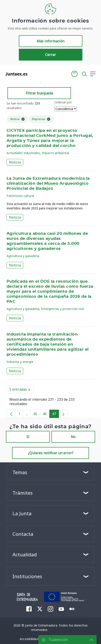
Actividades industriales (23, 153)
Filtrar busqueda (39, 93)
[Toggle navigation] (34, 74)
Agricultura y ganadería (23, 256)
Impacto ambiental (55, 153)
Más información (50, 41)
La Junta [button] (22, 513)
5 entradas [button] (22, 390)
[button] (74, 74)
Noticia (15, 162)
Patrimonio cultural (20, 196)
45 (37, 415)
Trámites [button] (23, 493)
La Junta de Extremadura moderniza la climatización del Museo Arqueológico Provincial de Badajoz (48, 184)
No (73, 437)
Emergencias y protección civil (62, 309)
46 (46, 415)
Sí (28, 437)
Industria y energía (20, 362)
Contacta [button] (23, 534)
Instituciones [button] (27, 576)
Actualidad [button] (25, 554)
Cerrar (50, 55)
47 (56, 415)
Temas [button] (20, 472)
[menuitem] (29, 609)
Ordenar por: (63, 102)
